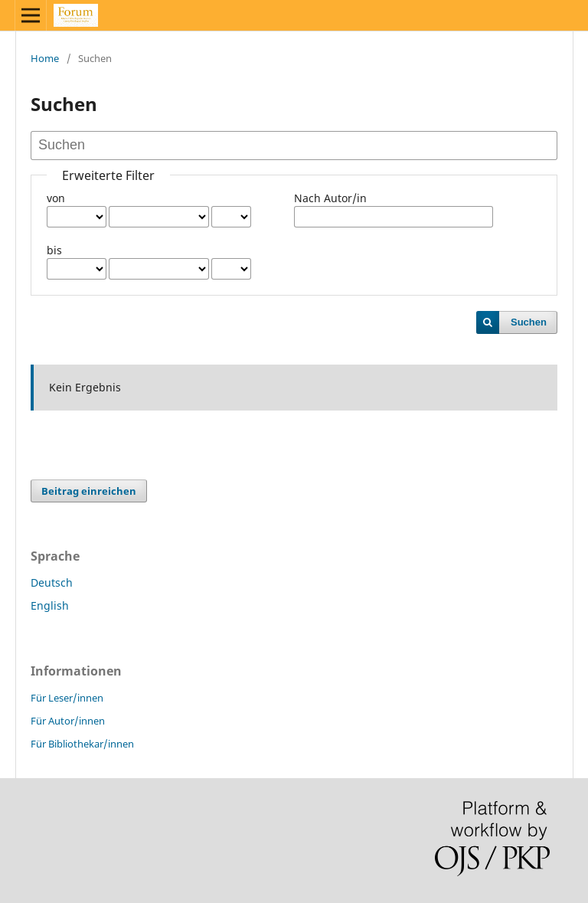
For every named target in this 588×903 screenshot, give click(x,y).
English (50, 605)
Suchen (529, 322)
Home (45, 58)
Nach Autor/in (330, 198)
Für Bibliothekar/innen (82, 744)
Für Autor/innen (68, 721)
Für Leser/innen (67, 698)
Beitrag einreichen (89, 491)
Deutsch (52, 582)
